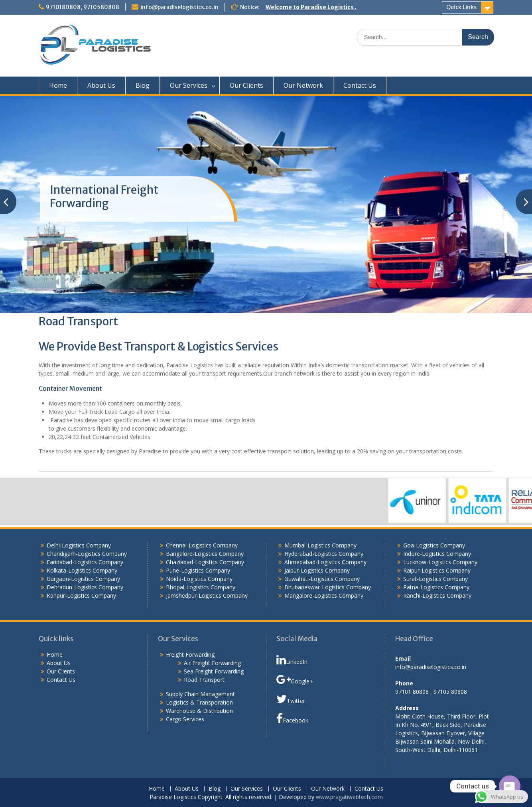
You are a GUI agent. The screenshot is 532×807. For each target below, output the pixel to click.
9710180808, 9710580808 (83, 7)
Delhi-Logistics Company (79, 545)
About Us (101, 85)
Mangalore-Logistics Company (324, 595)
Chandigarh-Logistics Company (87, 554)
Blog (143, 85)
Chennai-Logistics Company (202, 545)
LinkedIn (292, 660)
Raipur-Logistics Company (437, 570)
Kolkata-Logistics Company (82, 570)
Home (58, 85)
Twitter (291, 699)
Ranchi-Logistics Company (437, 595)
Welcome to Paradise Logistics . (311, 7)
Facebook (292, 718)
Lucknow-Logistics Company (440, 562)
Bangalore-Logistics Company (205, 554)
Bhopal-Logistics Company (201, 587)
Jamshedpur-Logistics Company (207, 595)
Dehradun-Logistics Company (85, 587)
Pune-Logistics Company (198, 570)
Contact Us (360, 85)
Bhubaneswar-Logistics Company (328, 587)
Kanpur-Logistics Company (81, 595)
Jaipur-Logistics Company (317, 570)
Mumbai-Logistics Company (320, 545)
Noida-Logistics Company (199, 579)
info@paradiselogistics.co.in (179, 7)
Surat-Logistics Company (435, 579)
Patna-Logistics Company (436, 587)
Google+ (295, 679)
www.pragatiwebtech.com (349, 797)
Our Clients (246, 85)
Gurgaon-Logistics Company (83, 579)
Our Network (303, 85)
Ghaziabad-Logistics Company (205, 562)
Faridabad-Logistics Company (85, 562)
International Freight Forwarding (104, 197)
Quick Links (461, 7)
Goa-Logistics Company (434, 545)
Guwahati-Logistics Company (322, 579)
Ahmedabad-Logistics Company (325, 562)
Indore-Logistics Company (437, 554)
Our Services (189, 85)
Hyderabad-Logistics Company (324, 554)
